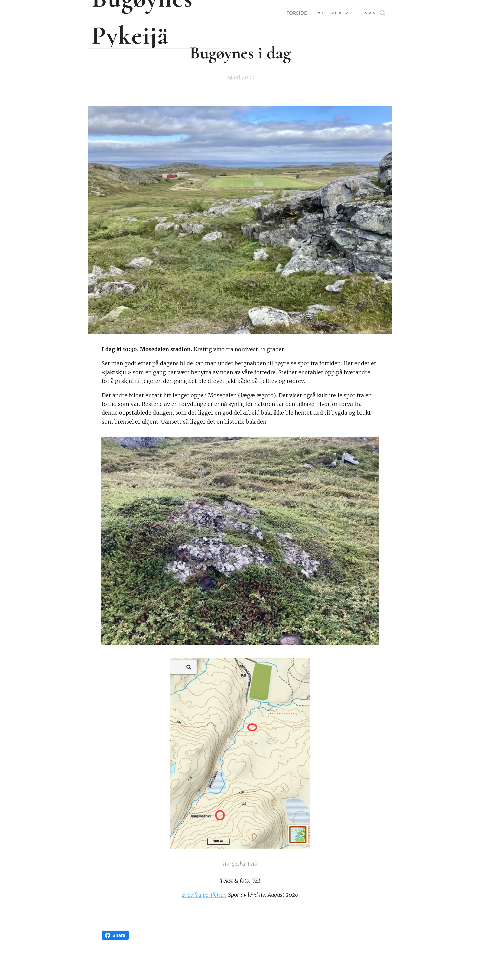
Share (115, 935)
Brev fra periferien (204, 895)
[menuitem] (296, 14)
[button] (375, 14)
